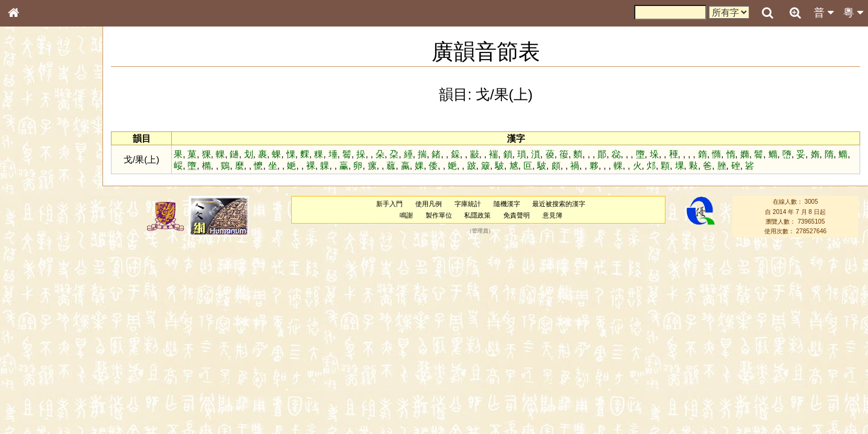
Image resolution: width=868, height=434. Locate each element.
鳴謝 (407, 215)
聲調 (57, 317)
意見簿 (553, 215)
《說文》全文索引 (44, 371)
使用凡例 (429, 204)
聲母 (24, 317)
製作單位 (439, 215)
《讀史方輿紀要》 (44, 382)
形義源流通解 (37, 205)
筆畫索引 (30, 172)
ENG (53, 133)
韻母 (41, 317)
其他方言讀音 (37, 339)
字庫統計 (468, 204)
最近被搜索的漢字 (559, 204)
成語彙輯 (30, 392)
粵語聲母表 (33, 247)
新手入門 (390, 204)
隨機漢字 (507, 204)
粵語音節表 (33, 236)
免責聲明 (517, 215)
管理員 (481, 231)
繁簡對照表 (33, 403)
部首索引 (30, 161)
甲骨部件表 (33, 183)
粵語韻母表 (33, 259)
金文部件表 (33, 194)
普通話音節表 (37, 328)
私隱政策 (478, 215)
